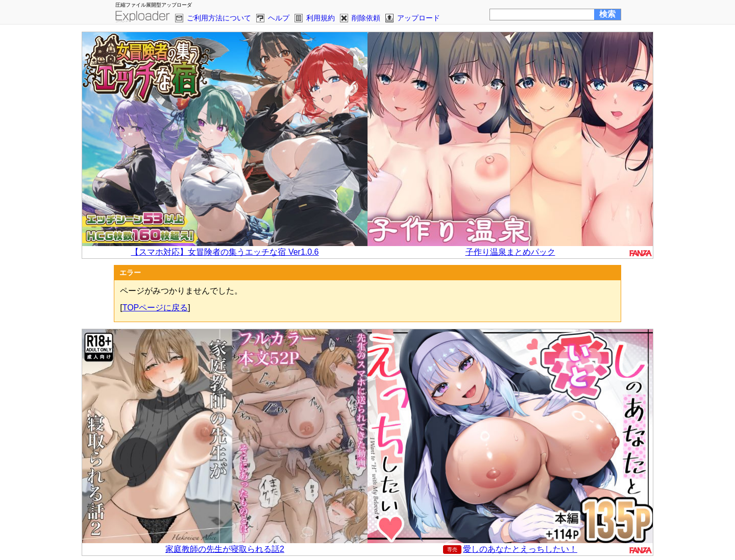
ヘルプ (279, 18)
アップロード (419, 18)
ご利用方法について (219, 18)
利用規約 (321, 18)
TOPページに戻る (155, 308)
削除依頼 (366, 18)
